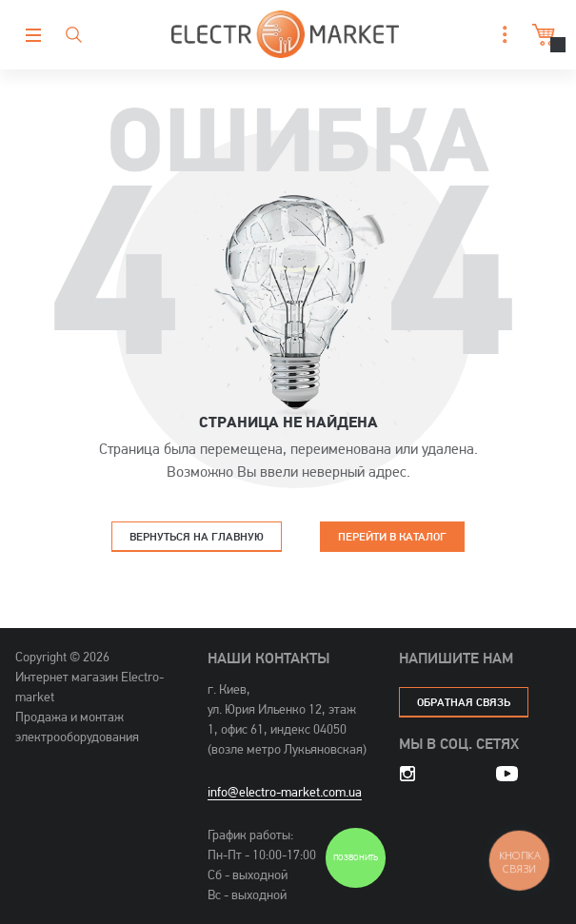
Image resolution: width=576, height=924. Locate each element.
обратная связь (464, 702)
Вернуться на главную (197, 536)
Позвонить (356, 858)
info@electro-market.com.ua (285, 792)
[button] (500, 35)
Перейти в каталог (392, 536)
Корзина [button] (541, 35)
